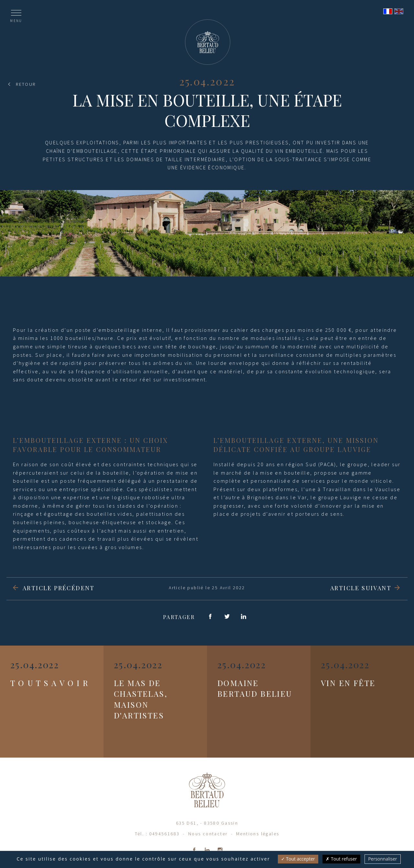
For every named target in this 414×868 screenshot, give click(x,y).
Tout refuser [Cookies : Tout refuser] (341, 859)
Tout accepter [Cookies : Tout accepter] (298, 859)
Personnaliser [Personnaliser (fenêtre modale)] (382, 859)
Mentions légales (258, 834)
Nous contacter (208, 834)
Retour (26, 84)
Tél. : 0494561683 (157, 834)
